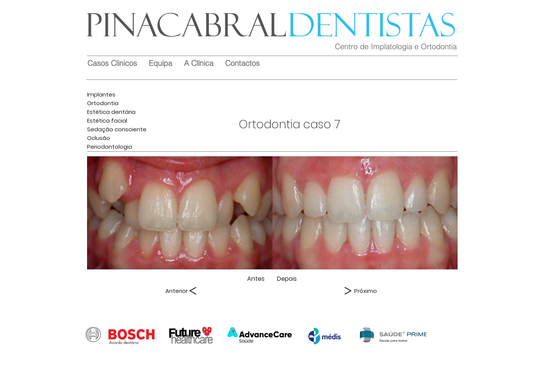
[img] (180, 213)
